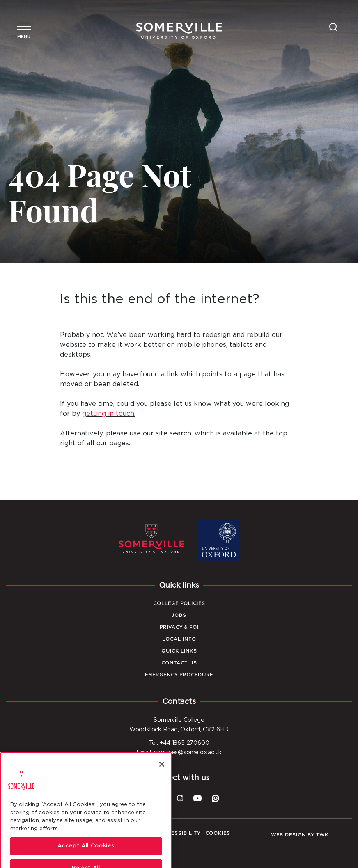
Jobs (179, 615)
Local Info (179, 639)
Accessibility (180, 833)
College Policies (179, 603)
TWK (322, 835)
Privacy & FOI (179, 627)
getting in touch (108, 414)
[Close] (162, 779)
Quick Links (179, 651)
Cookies (218, 833)
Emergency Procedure (179, 675)
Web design (288, 835)
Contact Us (179, 663)
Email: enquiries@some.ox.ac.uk (179, 753)
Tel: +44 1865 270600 (179, 743)
